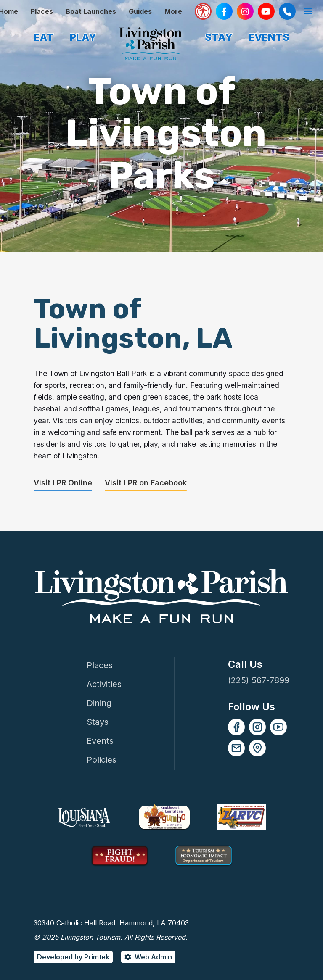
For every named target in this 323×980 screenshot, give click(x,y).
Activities (104, 684)
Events (100, 741)
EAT (44, 37)
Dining (99, 703)
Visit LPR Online (63, 483)
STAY (219, 37)
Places (42, 11)
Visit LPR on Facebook (146, 483)
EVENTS (269, 37)
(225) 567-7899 (259, 680)
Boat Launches (91, 11)
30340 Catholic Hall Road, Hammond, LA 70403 (111, 923)
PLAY (83, 37)
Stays (98, 722)
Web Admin (153, 957)
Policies (102, 760)
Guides (140, 11)
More (173, 11)
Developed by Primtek (73, 957)
